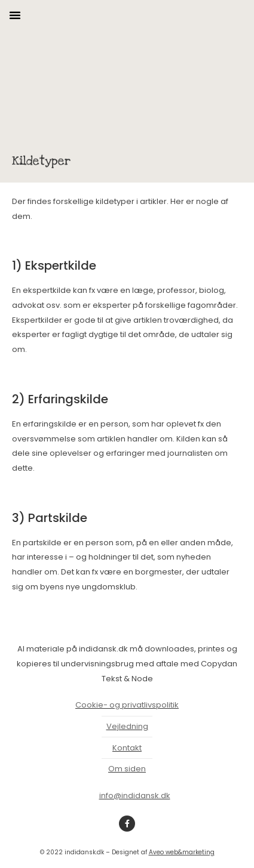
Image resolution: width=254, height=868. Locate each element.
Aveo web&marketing (182, 852)
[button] (15, 15)
